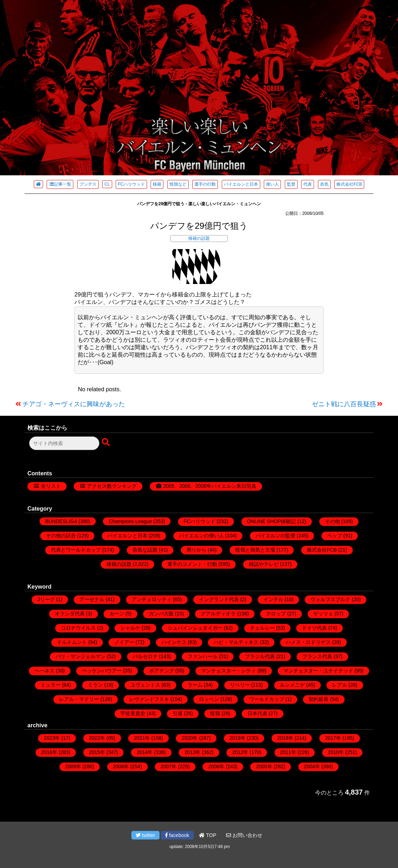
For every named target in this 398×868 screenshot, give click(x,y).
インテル (273, 599)
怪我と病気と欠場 (255, 550)
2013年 (192, 752)
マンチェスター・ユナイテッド (318, 671)
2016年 (49, 752)
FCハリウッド (131, 184)
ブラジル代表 (260, 656)
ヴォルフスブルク (330, 599)
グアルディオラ (218, 614)
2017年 (333, 738)
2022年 (97, 738)
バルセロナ (145, 656)
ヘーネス (44, 671)
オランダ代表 (70, 614)
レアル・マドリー (79, 699)
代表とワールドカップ (76, 550)
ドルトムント (72, 642)
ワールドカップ (267, 699)
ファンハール (203, 656)
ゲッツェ (323, 614)
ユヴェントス (145, 685)
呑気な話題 (145, 550)
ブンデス (88, 184)
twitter (145, 835)
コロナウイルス (78, 628)
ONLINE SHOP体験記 (272, 521)
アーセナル (92, 599)
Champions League (130, 521)
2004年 (312, 766)
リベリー (240, 685)
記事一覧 (60, 184)
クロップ (276, 614)
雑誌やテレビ (264, 564)
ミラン (95, 685)
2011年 (288, 752)
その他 (332, 521)
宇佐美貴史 (133, 713)
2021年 (142, 738)
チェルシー (262, 628)
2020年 (190, 738)
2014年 (145, 752)
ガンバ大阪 (161, 614)
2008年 (121, 766)
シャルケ (130, 628)
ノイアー (124, 642)
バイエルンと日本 (241, 184)
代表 (308, 184)
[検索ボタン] (106, 443)
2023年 (52, 738)
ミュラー (51, 685)
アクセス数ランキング (112, 486)
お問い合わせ (244, 835)
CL (107, 184)
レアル (340, 685)
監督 (291, 184)
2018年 (285, 738)
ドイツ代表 (314, 628)
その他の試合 (61, 536)
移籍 (157, 184)
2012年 (240, 752)
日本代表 (257, 713)
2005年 (264, 766)
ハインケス (174, 642)
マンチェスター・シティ (229, 671)
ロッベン (209, 699)
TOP (208, 835)
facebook (177, 835)
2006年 (216, 766)
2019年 (238, 738)
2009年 (73, 766)
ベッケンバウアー (102, 671)
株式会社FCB (349, 184)
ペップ (335, 536)
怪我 (215, 713)
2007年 (169, 766)
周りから (197, 550)
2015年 (97, 752)
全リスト (51, 486)
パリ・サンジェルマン (80, 656)
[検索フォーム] (64, 443)
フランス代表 (317, 656)
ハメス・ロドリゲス (308, 642)
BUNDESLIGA (61, 521)
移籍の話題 (199, 238)
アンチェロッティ (152, 599)
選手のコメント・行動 (192, 564)
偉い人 (272, 184)
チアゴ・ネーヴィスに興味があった (74, 404)
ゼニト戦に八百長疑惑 (344, 404)
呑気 (324, 184)
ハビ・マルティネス (236, 642)
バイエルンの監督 (276, 536)
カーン (117, 614)
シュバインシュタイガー (195, 628)
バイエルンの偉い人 (201, 536)
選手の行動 (205, 184)
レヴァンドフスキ (149, 699)
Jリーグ (46, 599)
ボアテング (162, 671)
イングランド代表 (219, 599)
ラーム (195, 685)
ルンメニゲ (292, 685)
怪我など (178, 184)
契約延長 (319, 699)
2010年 (336, 752)
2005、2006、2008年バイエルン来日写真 (210, 486)
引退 (178, 713)
